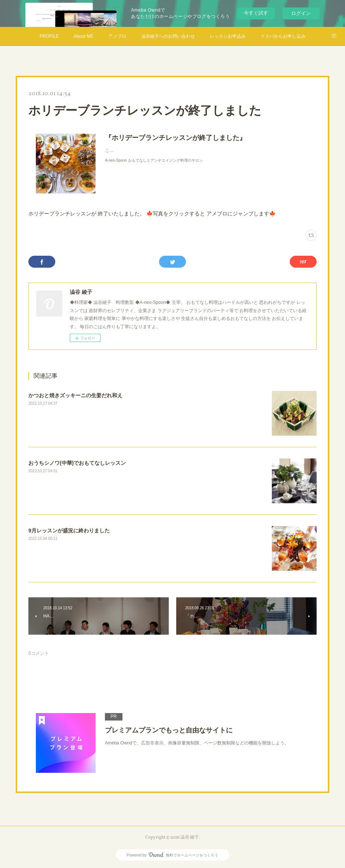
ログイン (301, 13)
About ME (83, 36)
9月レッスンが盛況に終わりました (69, 531)
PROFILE (49, 36)
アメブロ (117, 36)
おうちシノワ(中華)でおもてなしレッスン (77, 463)
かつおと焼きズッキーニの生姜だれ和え (75, 395)
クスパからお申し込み (283, 36)
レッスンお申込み (228, 36)
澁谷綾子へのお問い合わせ (168, 36)
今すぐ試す (256, 13)
